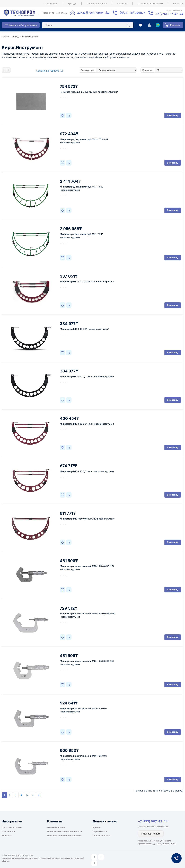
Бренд (16, 37)
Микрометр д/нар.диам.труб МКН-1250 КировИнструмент (81, 236)
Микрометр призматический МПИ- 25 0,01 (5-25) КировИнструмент (87, 568)
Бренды (72, 3)
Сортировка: (87, 70)
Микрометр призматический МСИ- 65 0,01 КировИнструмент (83, 757)
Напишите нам (151, 834)
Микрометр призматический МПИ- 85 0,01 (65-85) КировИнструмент (87, 615)
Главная (5, 37)
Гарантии (122, 3)
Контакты (178, 3)
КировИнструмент (31, 37)
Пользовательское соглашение (64, 836)
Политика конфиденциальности (64, 831)
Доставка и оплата (97, 3)
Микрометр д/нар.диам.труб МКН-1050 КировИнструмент (82, 188)
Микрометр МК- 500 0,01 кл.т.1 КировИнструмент (87, 376)
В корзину (173, 115)
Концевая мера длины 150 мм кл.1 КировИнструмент (89, 92)
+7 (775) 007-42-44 (153, 821)
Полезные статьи (102, 836)
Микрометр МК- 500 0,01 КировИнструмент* (84, 329)
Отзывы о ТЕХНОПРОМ (150, 3)
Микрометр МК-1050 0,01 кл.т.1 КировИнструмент (87, 519)
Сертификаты (100, 831)
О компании (51, 3)
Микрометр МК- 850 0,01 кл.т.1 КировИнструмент (87, 471)
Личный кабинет (56, 827)
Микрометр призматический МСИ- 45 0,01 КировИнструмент (83, 710)
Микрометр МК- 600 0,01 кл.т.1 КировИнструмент (87, 424)
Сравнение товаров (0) (50, 71)
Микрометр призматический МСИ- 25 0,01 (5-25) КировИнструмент (87, 663)
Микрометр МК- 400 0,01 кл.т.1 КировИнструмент (87, 282)
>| (39, 795)
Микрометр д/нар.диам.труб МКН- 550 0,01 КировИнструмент (84, 141)
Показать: (148, 70)
